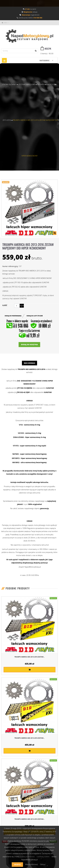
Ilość (5, 305)
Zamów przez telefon (30, 18)
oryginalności (29, 15)
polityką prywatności (27, 857)
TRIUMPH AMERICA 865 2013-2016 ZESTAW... (30, 657)
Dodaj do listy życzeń (35, 316)
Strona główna (9, 84)
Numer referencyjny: (10, 266)
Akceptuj (17, 864)
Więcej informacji (29, 363)
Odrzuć (43, 864)
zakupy (29, 12)
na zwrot (29, 9)
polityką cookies (44, 857)
